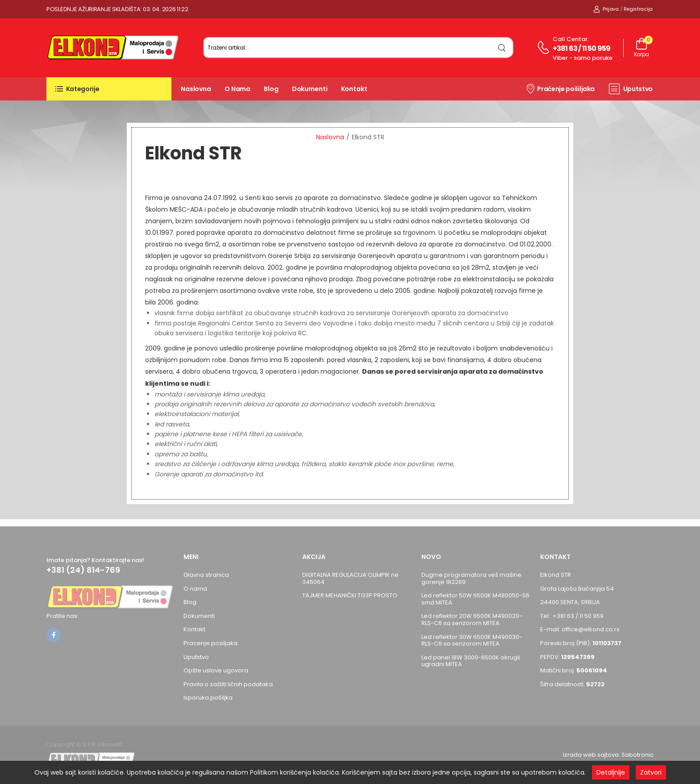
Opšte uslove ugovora (216, 670)
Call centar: (571, 39)
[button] (109, 89)
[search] (502, 48)
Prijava (606, 9)
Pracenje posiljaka (210, 643)
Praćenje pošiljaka (560, 88)
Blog (271, 89)
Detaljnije (611, 772)
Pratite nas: (62, 616)
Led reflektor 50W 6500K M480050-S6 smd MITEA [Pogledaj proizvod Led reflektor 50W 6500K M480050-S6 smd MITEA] (475, 599)
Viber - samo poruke (583, 58)
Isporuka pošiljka (208, 698)
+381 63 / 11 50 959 (582, 48)
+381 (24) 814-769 (83, 570)
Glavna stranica (206, 575)
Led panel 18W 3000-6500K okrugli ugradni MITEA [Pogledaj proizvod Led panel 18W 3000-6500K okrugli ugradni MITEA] (471, 661)
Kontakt (354, 89)
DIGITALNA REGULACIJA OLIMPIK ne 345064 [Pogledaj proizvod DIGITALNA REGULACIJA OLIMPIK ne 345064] (350, 578)
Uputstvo (631, 89)
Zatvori (651, 772)
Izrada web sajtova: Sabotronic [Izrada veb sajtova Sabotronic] (608, 755)
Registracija (638, 9)
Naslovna (196, 89)
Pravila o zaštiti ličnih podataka (228, 684)
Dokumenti (310, 89)
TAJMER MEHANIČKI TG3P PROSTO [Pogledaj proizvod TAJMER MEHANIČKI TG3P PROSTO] (350, 595)
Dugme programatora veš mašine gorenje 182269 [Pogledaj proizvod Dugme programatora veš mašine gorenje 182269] (471, 578)
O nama (237, 89)
